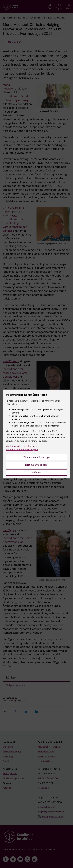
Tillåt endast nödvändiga (37, 457)
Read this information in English (22, 450)
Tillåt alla (36, 472)
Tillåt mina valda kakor (37, 465)
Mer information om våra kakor (21, 446)
